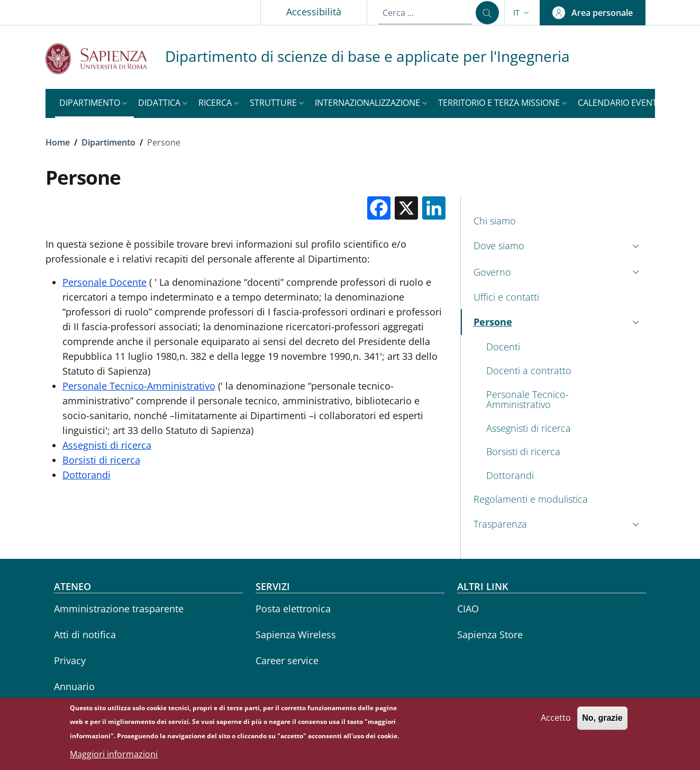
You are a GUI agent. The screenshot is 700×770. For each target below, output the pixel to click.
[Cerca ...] (487, 13)
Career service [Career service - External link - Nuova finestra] (287, 660)
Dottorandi (87, 475)
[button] (522, 13)
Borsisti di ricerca (101, 460)
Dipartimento (108, 142)
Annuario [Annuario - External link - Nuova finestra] (74, 686)
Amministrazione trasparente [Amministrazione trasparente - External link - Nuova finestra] (119, 609)
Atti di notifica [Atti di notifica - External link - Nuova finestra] (85, 635)
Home (58, 142)
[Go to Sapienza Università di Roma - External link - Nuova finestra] (105, 58)
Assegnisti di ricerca (107, 445)
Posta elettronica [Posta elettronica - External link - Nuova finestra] (293, 609)
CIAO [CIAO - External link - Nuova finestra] (468, 609)
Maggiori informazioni (114, 757)
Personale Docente (104, 282)
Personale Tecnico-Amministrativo (139, 386)
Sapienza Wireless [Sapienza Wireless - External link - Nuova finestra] (296, 635)
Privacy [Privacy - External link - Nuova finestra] (70, 660)
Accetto (556, 720)
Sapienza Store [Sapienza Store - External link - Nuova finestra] (490, 635)
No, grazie (602, 721)
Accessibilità (314, 12)
